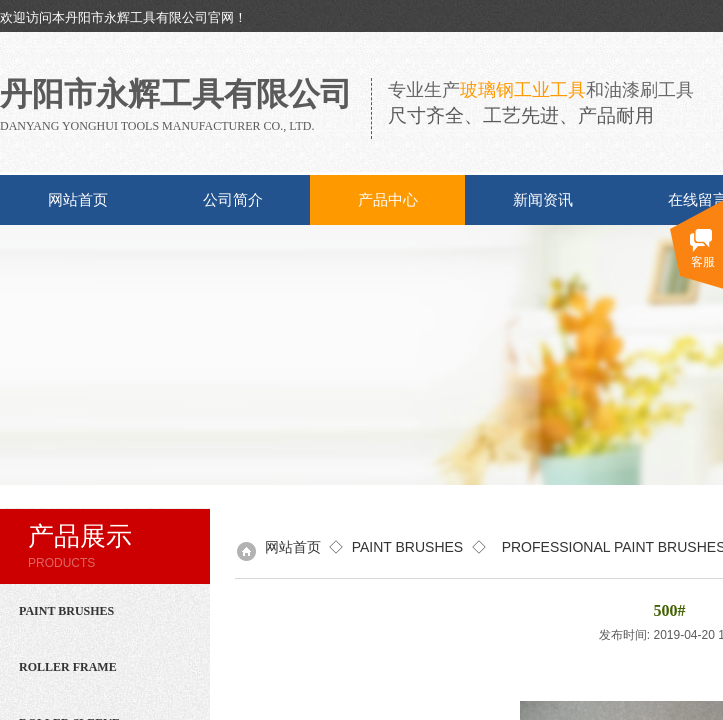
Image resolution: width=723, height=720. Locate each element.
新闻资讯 (543, 200)
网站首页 (78, 200)
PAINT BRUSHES (408, 547)
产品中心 (388, 200)
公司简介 (233, 200)
